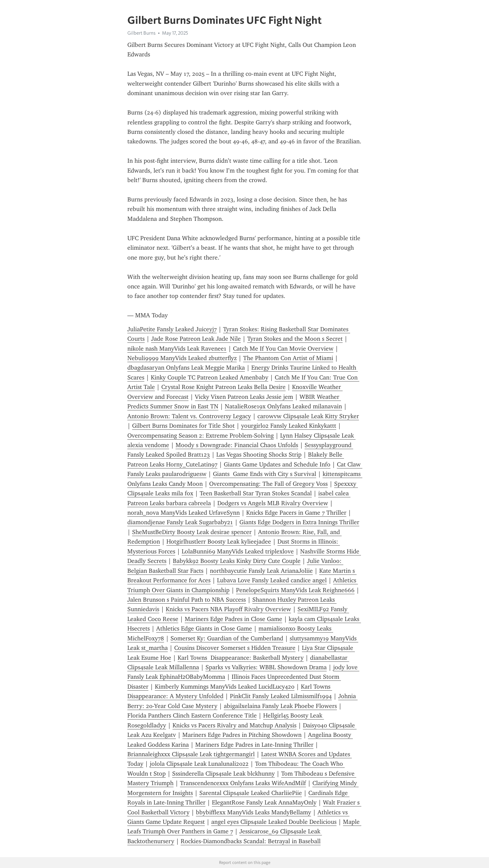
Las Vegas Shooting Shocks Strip (259, 455)
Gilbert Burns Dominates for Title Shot (183, 426)
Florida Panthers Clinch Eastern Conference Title (192, 715)
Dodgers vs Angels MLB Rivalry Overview (273, 503)
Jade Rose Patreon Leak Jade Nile (196, 339)
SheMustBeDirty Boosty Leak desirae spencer (192, 532)
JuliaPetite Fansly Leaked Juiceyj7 (172, 329)
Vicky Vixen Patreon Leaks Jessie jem (244, 397)
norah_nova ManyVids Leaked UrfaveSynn (184, 513)
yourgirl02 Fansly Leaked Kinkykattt (289, 426)
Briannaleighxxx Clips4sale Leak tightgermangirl (191, 754)
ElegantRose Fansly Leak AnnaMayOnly (264, 802)
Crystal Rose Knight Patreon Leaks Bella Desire (223, 387)
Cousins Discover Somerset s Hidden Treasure (235, 648)
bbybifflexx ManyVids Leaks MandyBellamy (253, 812)
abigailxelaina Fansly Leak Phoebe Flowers (280, 706)
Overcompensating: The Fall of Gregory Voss (268, 484)
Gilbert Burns (141, 33)
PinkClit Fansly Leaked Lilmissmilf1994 (281, 696)
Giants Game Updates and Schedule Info (277, 464)
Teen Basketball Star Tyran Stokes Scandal (256, 493)
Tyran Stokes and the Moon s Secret (295, 339)
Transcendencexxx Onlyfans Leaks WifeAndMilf (243, 783)
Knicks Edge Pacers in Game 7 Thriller (296, 513)
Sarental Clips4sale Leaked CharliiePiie (251, 793)
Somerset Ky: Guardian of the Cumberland (227, 638)
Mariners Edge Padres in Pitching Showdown (242, 735)
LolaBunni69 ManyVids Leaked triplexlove (238, 551)
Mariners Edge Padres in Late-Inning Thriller (254, 745)
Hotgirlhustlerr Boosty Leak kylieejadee (219, 542)
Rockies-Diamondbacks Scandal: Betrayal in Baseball (251, 841)
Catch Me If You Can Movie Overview (283, 349)
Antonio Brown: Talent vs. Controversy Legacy (189, 416)
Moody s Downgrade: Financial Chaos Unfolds (237, 445)
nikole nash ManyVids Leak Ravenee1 (177, 349)
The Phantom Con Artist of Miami (288, 358)
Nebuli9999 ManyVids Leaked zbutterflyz (182, 358)
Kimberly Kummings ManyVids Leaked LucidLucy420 (225, 687)
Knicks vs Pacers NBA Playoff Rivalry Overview (228, 609)
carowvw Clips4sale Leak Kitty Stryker (308, 416)
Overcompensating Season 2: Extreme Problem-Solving (201, 436)
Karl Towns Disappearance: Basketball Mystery (241, 658)
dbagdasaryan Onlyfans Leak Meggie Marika (186, 368)
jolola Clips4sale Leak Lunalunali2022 (199, 764)
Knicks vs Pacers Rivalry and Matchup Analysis (234, 725)
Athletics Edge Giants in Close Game (204, 628)
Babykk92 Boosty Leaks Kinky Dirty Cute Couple (237, 561)
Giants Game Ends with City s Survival (265, 474)
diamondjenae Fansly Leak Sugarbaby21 (180, 522)
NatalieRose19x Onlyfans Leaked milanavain (283, 406)
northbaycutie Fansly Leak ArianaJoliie (261, 571)
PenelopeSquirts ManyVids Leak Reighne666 (295, 590)
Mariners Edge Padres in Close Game (233, 619)
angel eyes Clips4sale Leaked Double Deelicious (274, 822)
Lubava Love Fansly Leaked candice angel (272, 580)
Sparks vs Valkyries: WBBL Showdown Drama (266, 667)
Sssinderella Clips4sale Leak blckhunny (223, 774)
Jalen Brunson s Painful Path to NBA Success (187, 600)
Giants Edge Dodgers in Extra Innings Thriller (299, 522)
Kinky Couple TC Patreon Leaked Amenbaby (210, 377)
